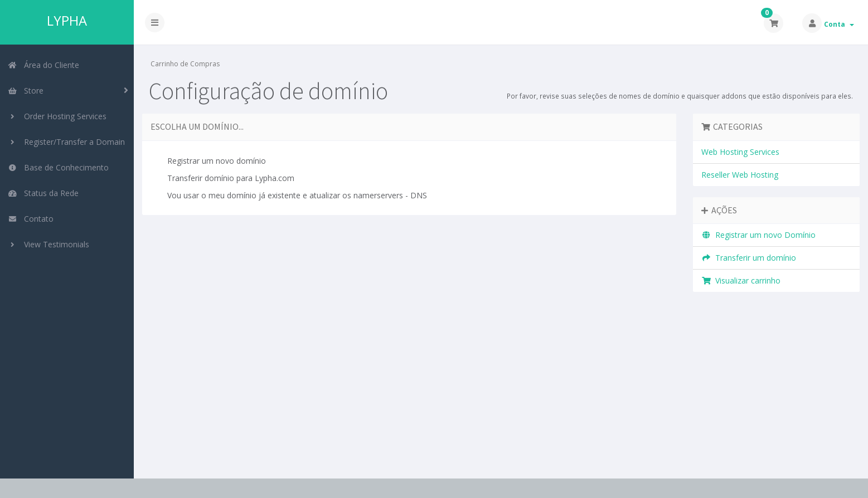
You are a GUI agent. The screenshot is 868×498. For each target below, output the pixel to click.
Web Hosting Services (740, 152)
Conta (839, 24)
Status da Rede (43, 193)
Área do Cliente (43, 65)
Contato (31, 219)
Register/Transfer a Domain (66, 142)
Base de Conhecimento (58, 167)
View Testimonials (49, 244)
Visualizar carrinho (741, 280)
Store (26, 91)
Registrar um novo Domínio (759, 235)
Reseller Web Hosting (740, 175)
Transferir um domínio (749, 258)
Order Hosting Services (57, 116)
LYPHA (67, 21)
